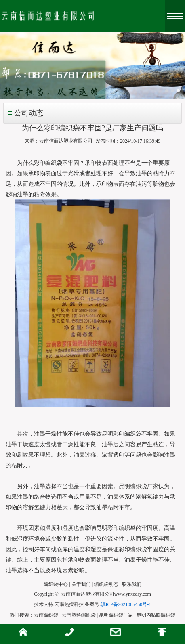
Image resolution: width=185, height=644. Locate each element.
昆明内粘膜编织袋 (156, 615)
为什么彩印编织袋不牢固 (48, 163)
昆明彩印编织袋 (122, 434)
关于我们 (81, 584)
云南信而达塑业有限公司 (66, 141)
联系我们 (132, 584)
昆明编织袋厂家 (139, 486)
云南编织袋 (46, 615)
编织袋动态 (106, 584)
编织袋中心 (56, 584)
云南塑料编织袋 (79, 615)
